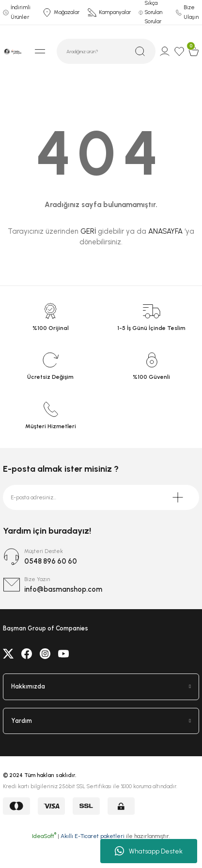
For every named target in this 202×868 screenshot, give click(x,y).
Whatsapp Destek (149, 851)
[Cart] (194, 51)
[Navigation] (40, 51)
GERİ (88, 231)
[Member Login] (165, 51)
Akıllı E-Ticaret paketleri (93, 836)
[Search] (106, 51)
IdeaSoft (44, 836)
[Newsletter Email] (101, 497)
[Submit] (178, 497)
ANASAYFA (165, 231)
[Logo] (13, 51)
